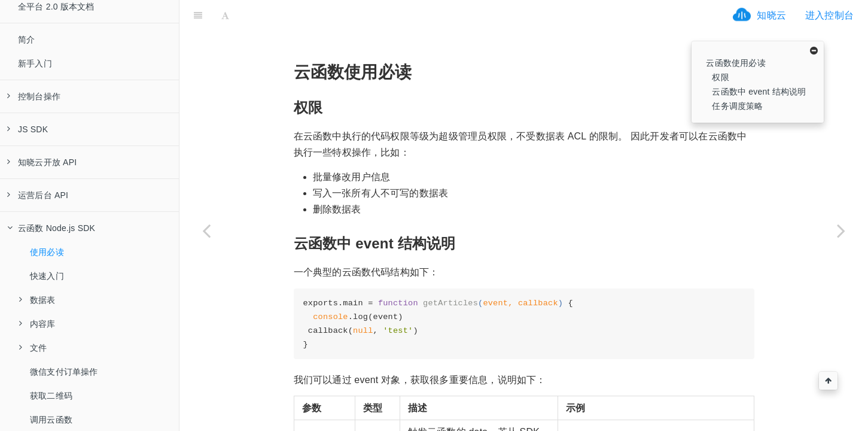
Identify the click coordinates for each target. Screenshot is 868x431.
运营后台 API (38, 195)
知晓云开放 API (42, 162)
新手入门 (35, 63)
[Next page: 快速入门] (841, 230)
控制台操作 (34, 96)
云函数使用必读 (735, 63)
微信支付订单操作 (64, 372)
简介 (26, 40)
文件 (33, 348)
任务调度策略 (737, 106)
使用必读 (47, 252)
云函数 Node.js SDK (51, 228)
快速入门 (47, 276)
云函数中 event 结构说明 (759, 92)
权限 (720, 77)
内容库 (37, 324)
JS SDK (28, 129)
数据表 (37, 300)
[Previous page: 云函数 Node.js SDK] (206, 230)
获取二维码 (51, 396)
